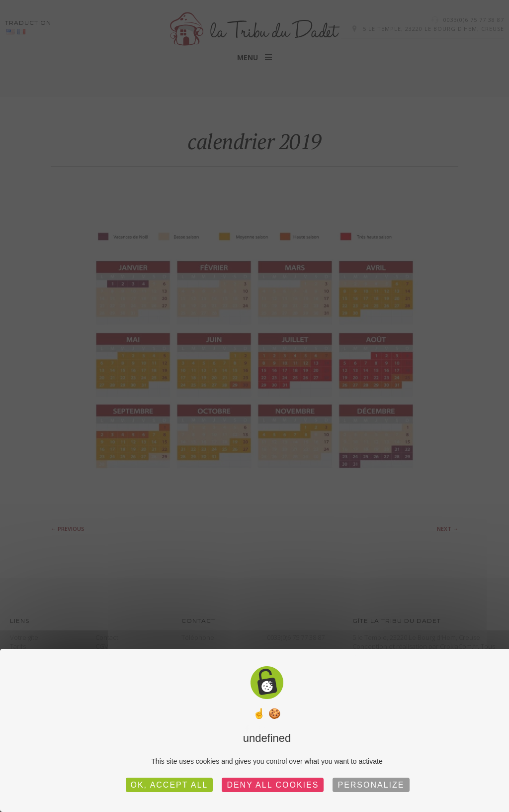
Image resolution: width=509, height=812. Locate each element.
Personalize (371, 785)
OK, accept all (170, 785)
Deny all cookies (273, 785)
